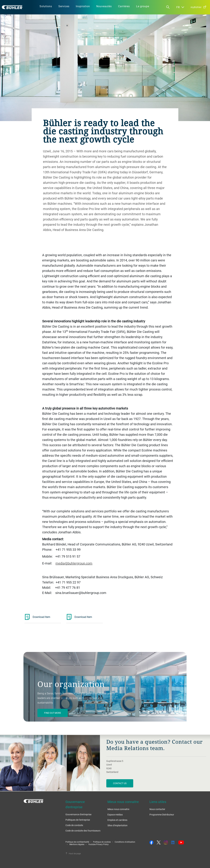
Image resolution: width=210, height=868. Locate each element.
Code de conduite (74, 825)
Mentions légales (77, 844)
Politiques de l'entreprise (78, 820)
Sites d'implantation (117, 825)
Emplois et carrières (117, 820)
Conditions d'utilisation (125, 842)
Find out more (53, 713)
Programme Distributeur (162, 815)
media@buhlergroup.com (74, 563)
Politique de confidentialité (77, 842)
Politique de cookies (102, 842)
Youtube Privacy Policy (98, 844)
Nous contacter (157, 809)
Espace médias (115, 815)
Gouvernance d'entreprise (78, 814)
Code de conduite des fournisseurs (83, 831)
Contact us (120, 783)
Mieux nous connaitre (118, 809)
